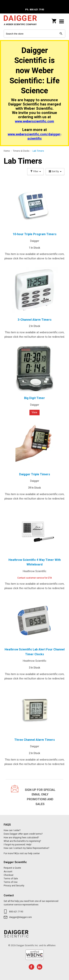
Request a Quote (12, 868)
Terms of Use (11, 882)
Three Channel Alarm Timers (35, 740)
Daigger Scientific (20, 21)
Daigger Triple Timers (35, 474)
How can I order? (12, 830)
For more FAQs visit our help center (22, 853)
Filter (36, 172)
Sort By (55, 172)
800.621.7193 (16, 912)
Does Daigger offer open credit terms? (23, 834)
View (34, 412)
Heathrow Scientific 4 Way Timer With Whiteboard (35, 562)
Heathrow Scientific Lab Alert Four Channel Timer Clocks (35, 652)
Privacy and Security (14, 886)
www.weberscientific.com (34, 121)
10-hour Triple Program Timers (35, 234)
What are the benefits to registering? (22, 841)
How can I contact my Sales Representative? (26, 848)
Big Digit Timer (34, 398)
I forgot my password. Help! (18, 845)
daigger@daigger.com (21, 917)
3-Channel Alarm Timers (35, 320)
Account (8, 872)
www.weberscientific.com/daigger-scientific (35, 137)
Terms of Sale (11, 879)
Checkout (9, 875)
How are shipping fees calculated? (21, 838)
